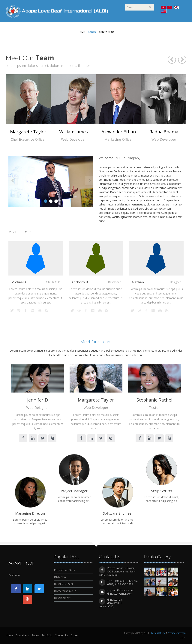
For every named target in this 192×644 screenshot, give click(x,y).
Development (62, 597)
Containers (22, 635)
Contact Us (107, 32)
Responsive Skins (64, 570)
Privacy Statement (177, 633)
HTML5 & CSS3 (63, 583)
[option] (28, 108)
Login (182, 638)
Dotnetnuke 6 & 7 (65, 590)
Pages (92, 32)
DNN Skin (60, 576)
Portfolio (47, 635)
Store (74, 635)
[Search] (140, 7)
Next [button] (182, 60)
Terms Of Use (158, 633)
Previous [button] (172, 60)
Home (81, 32)
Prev (13, 181)
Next (89, 181)
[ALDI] (57, 11)
